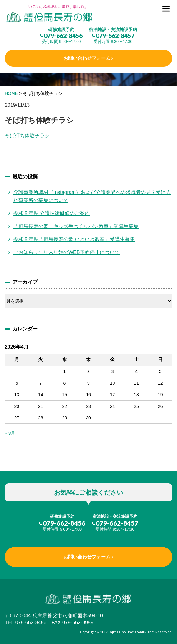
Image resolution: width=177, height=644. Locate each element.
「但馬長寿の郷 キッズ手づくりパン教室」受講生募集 (76, 226)
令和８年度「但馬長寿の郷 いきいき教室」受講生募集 (74, 239)
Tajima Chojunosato (124, 632)
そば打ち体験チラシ (27, 135)
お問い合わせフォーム (87, 58)
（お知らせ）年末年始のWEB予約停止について (67, 252)
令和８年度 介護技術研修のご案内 (52, 213)
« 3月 (10, 433)
